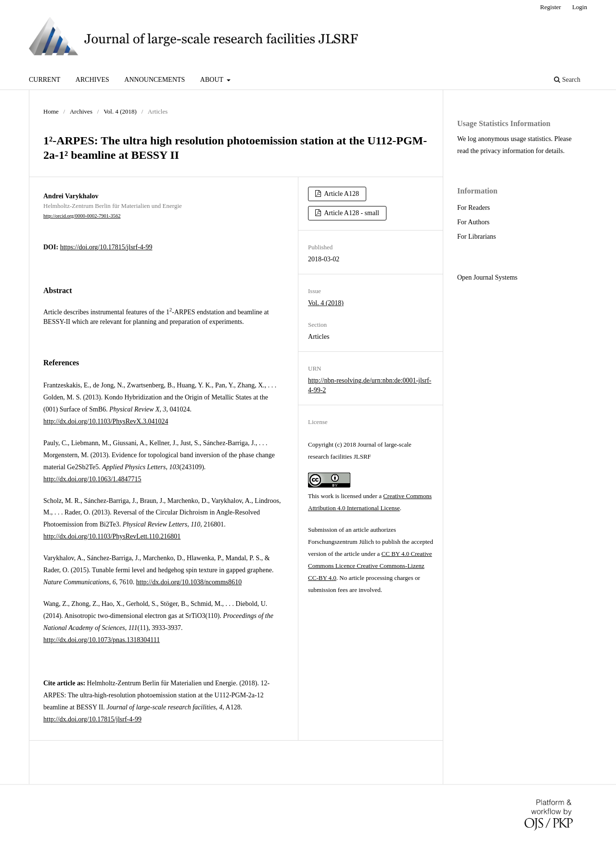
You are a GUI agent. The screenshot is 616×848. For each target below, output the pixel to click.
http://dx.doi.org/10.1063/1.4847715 (92, 479)
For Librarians (476, 237)
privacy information (507, 151)
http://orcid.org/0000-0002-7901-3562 (82, 216)
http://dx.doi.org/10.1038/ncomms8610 (189, 582)
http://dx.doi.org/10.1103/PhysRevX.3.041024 (106, 421)
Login (580, 7)
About (212, 80)
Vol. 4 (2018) (120, 111)
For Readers (474, 208)
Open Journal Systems (487, 277)
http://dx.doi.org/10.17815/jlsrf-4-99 (92, 719)
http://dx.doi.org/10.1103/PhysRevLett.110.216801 (112, 536)
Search (567, 80)
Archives (92, 80)
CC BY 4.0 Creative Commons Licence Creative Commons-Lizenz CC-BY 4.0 (370, 566)
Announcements (154, 80)
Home (51, 111)
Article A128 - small (351, 213)
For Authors (473, 222)
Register (550, 7)
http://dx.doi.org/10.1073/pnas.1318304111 (102, 640)
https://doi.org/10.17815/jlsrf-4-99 (106, 247)
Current (45, 80)
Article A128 (341, 194)
